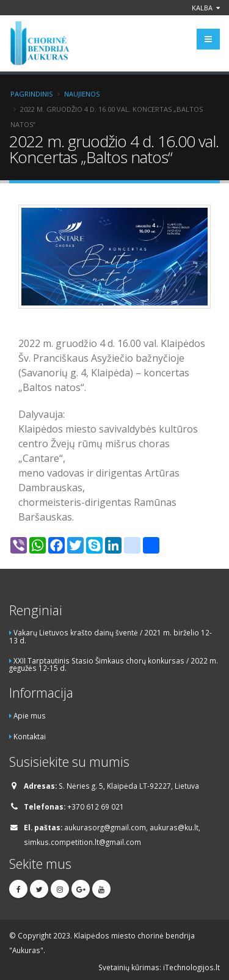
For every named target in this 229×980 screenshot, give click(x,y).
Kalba (206, 8)
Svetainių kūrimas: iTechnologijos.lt (159, 967)
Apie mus (30, 715)
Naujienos (82, 94)
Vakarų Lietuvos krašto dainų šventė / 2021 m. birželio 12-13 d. (111, 636)
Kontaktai (30, 736)
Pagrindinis (31, 94)
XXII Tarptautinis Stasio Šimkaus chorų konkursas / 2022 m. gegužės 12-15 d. (114, 664)
